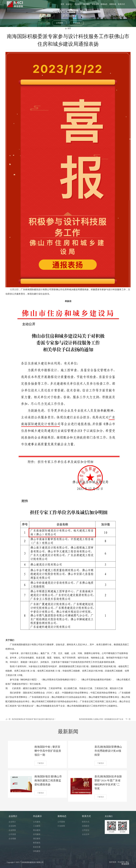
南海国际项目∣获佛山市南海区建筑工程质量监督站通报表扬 (48, 780)
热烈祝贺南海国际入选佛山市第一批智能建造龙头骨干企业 (101, 719)
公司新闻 (59, 23)
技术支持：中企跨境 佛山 (119, 862)
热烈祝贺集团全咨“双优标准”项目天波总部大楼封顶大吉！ (34, 719)
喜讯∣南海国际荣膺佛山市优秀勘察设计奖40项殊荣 (108, 751)
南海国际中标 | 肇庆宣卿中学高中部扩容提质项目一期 (48, 751)
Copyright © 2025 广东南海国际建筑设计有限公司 (25, 862)
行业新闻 (76, 23)
